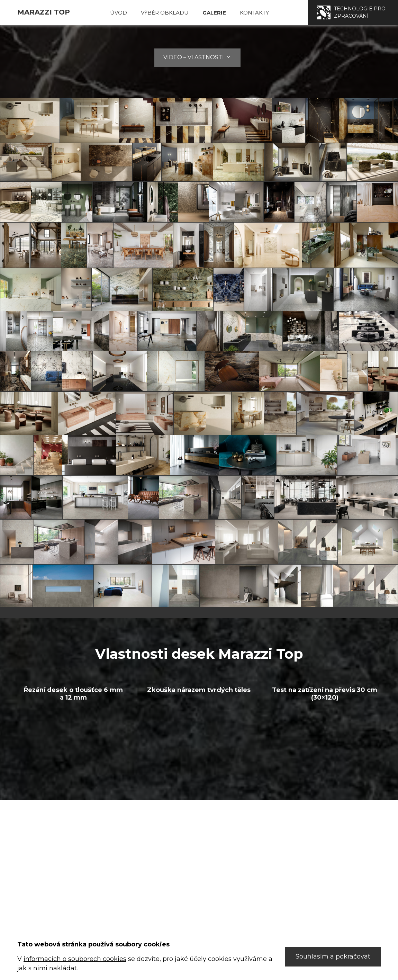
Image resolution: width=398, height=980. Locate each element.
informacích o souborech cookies (75, 959)
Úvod (119, 13)
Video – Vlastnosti (197, 57)
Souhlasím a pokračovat (333, 956)
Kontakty (254, 13)
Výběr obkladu (165, 13)
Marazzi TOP (44, 12)
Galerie (214, 13)
